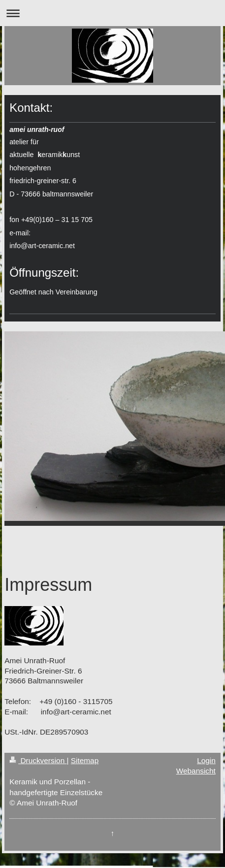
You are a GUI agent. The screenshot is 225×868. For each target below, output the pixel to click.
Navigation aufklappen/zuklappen (112, 13)
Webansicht (196, 771)
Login (206, 760)
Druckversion (38, 760)
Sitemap (85, 760)
